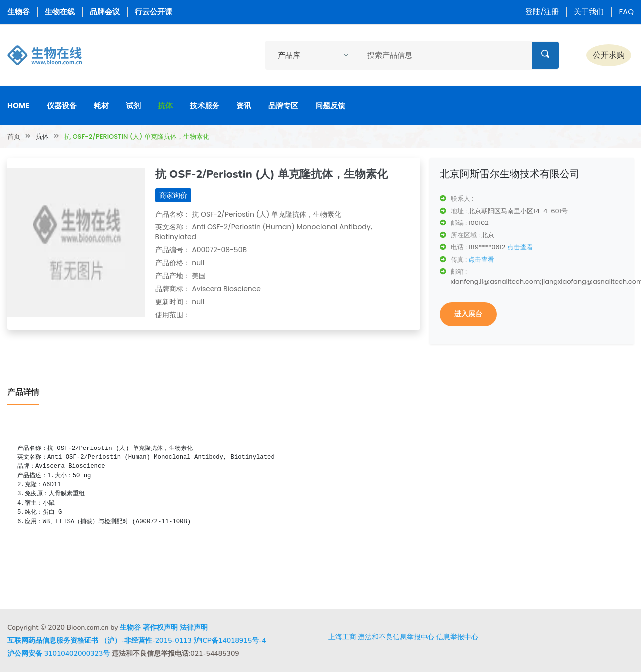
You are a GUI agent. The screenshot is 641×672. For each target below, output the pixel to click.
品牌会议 (105, 12)
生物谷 (19, 12)
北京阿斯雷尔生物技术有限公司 (510, 174)
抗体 (165, 106)
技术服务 (205, 106)
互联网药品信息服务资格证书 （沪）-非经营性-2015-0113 (100, 640)
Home (19, 106)
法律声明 (194, 627)
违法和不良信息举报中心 (396, 637)
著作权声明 (160, 627)
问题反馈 (330, 106)
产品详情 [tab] (23, 392)
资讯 (244, 106)
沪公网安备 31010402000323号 (59, 653)
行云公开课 (153, 12)
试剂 (133, 106)
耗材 (101, 106)
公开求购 (609, 55)
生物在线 (60, 12)
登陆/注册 (542, 12)
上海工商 (342, 637)
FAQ (626, 12)
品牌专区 (283, 106)
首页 (14, 136)
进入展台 (468, 314)
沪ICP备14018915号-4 (230, 640)
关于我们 (589, 12)
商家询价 (173, 195)
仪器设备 (62, 106)
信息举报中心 (457, 637)
